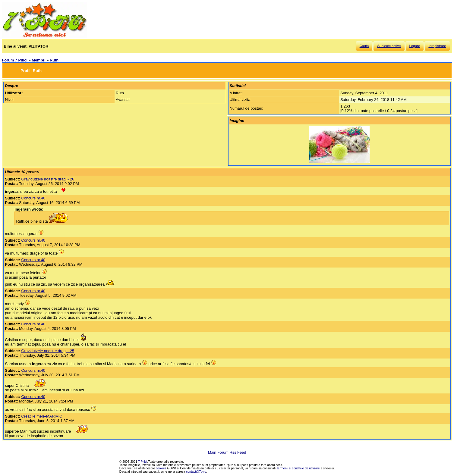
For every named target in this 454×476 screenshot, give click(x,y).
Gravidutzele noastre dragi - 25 (48, 351)
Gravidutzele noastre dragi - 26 (48, 179)
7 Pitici (143, 462)
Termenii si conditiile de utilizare (298, 468)
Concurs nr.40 (33, 198)
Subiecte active (389, 46)
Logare (415, 46)
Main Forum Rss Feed (227, 452)
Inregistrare (437, 46)
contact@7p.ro (196, 472)
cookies (161, 468)
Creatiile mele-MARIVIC (42, 416)
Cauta (364, 46)
